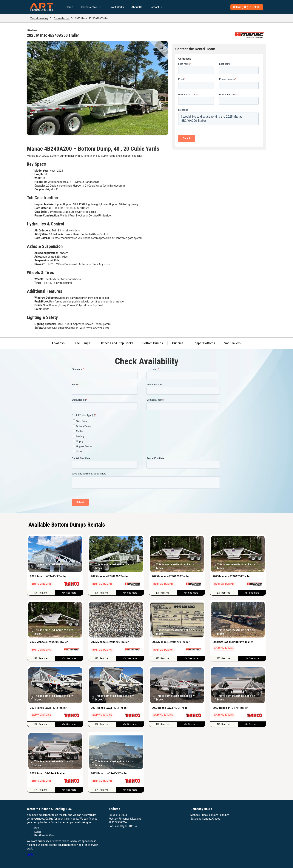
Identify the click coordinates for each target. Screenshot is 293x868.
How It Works (116, 7)
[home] (42, 7)
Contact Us (156, 7)
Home (70, 7)
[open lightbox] (97, 88)
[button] (91, 7)
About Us (137, 7)
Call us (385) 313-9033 (247, 7)
